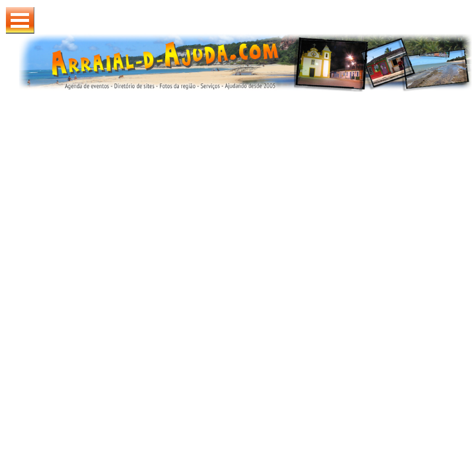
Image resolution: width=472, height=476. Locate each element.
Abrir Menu (20, 20)
